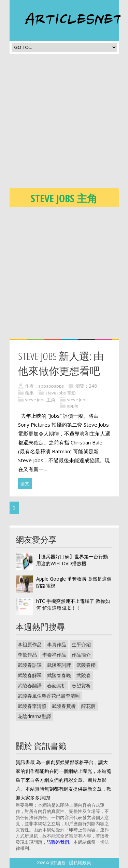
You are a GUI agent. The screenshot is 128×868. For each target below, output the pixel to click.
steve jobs (77, 400)
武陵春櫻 (86, 665)
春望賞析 (81, 685)
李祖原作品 (30, 644)
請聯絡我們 (58, 842)
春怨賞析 (57, 685)
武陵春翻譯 (30, 685)
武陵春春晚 (59, 675)
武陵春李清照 (32, 706)
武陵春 (84, 675)
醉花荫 (88, 706)
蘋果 (29, 393)
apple (73, 406)
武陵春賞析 (64, 706)
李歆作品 (27, 655)
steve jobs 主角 (40, 400)
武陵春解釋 (30, 675)
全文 (25, 483)
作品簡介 (81, 655)
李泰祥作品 (54, 655)
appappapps (51, 386)
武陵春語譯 (30, 665)
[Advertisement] (64, 123)
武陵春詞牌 (59, 665)
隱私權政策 (80, 863)
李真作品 (57, 644)
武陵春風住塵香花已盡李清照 (49, 696)
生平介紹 (81, 644)
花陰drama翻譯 (34, 716)
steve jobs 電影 (61, 393)
